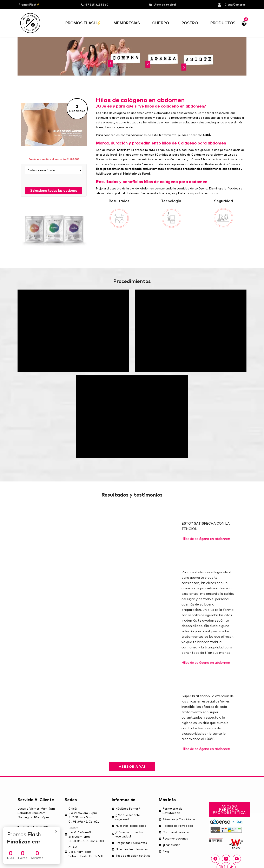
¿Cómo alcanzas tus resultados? (128, 834)
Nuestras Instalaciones (130, 849)
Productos (223, 23)
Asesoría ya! (132, 766)
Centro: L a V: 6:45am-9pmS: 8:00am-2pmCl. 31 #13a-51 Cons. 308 (84, 834)
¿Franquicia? (169, 845)
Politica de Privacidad (176, 826)
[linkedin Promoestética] (226, 859)
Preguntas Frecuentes (129, 843)
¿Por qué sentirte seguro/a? (126, 817)
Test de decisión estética (131, 856)
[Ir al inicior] (30, 23)
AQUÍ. (207, 135)
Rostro (190, 23)
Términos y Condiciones (177, 819)
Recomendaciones (173, 838)
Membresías (127, 23)
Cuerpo (161, 23)
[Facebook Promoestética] (215, 859)
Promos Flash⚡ (29, 5)
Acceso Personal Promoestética (229, 809)
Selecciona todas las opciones (54, 190)
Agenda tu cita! (162, 5)
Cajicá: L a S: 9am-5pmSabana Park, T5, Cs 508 (84, 852)
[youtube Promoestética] (237, 859)
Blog (164, 851)
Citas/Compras (231, 5)
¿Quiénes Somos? (126, 809)
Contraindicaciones (174, 832)
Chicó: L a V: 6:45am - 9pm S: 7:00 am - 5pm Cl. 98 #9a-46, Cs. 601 (82, 815)
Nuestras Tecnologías (129, 826)
